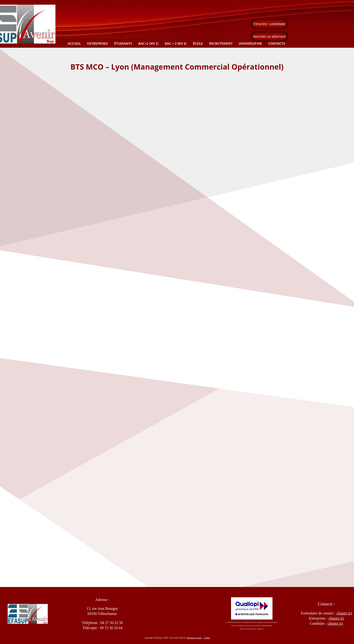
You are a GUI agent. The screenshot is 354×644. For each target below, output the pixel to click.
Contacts (277, 44)
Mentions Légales (194, 638)
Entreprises (97, 44)
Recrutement (221, 44)
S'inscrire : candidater (269, 24)
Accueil (74, 44)
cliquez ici (335, 623)
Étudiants (123, 44)
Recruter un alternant (269, 36)
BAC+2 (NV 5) (148, 44)
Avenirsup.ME (250, 44)
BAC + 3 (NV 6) (176, 44)
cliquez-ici (260, 629)
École (198, 44)
